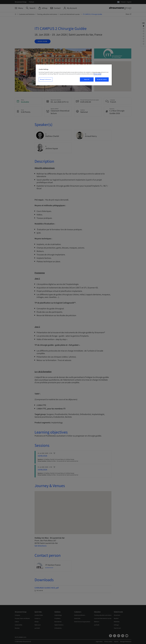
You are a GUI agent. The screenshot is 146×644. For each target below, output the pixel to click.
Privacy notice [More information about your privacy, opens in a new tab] (97, 74)
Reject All (87, 79)
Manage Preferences (46, 79)
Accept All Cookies (102, 79)
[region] (74, 75)
